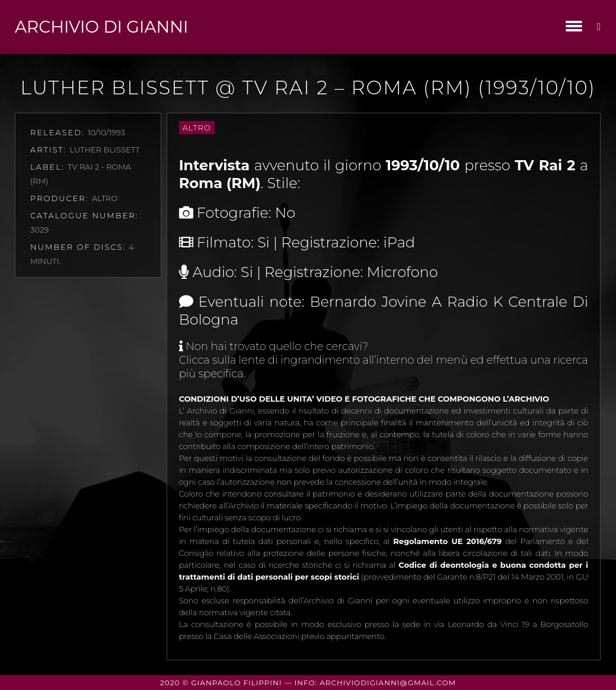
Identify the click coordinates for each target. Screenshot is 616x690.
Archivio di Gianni (101, 27)
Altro (197, 128)
